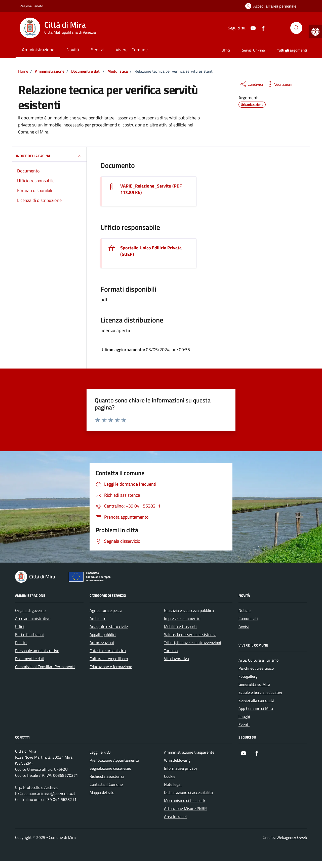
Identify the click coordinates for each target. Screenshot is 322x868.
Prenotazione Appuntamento (114, 760)
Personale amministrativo (37, 651)
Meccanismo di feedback (185, 800)
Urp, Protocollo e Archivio (37, 787)
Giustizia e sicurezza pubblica (189, 610)
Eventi (244, 724)
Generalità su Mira (254, 684)
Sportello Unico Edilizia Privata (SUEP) (151, 251)
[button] (315, 32)
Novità (73, 50)
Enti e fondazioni (29, 634)
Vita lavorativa (176, 659)
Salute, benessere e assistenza (190, 634)
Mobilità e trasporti (180, 626)
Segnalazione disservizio (110, 768)
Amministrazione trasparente (189, 752)
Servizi (97, 50)
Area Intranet (176, 816)
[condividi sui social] (251, 84)
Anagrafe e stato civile (109, 626)
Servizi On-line (253, 50)
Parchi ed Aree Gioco (256, 668)
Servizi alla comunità (256, 700)
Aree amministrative (33, 618)
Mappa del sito (102, 792)
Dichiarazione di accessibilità (188, 792)
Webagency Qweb (292, 837)
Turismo (171, 651)
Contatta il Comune (106, 784)
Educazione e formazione (111, 667)
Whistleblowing (177, 760)
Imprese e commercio (182, 618)
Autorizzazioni (102, 643)
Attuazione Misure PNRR (185, 808)
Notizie (245, 610)
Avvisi (244, 626)
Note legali (173, 784)
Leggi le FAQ (100, 752)
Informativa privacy (181, 768)
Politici (21, 643)
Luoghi (244, 716)
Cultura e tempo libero (109, 659)
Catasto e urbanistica (108, 651)
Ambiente (98, 618)
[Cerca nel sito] (296, 28)
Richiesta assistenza (107, 776)
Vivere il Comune (132, 50)
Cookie (170, 776)
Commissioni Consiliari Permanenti (45, 667)
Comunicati (248, 618)
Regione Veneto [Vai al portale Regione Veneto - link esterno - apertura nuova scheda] (31, 6)
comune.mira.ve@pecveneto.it (49, 793)
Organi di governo (30, 610)
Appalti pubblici (103, 634)
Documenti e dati (30, 659)
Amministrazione (38, 50)
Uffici (226, 50)
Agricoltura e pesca (106, 610)
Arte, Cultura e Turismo (258, 660)
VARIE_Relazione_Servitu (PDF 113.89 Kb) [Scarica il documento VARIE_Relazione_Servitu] (151, 189)
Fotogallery (248, 676)
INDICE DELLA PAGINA (49, 156)
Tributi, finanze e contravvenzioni (193, 643)
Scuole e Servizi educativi (260, 692)
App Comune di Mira (256, 708)
